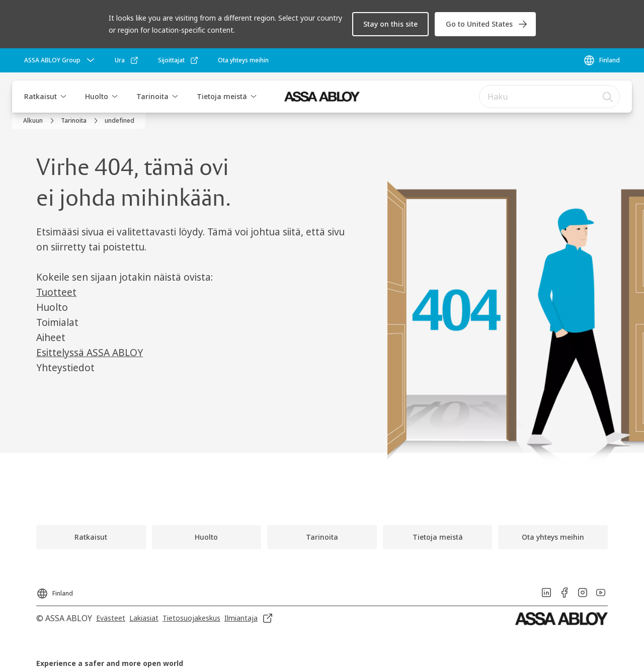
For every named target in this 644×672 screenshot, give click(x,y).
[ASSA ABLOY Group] (60, 60)
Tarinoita (152, 96)
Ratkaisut (41, 96)
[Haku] (608, 97)
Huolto (97, 96)
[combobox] (549, 97)
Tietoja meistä (222, 96)
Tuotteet (56, 292)
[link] (485, 24)
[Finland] (601, 60)
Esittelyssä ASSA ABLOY (90, 353)
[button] (390, 24)
